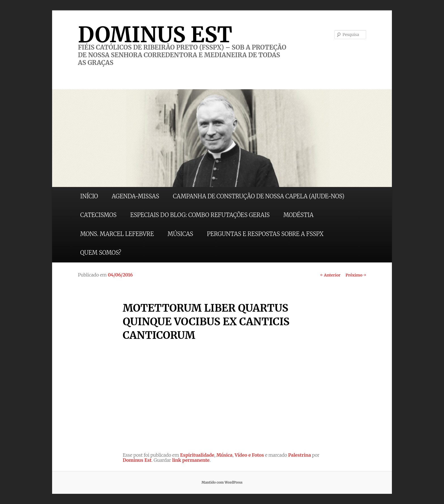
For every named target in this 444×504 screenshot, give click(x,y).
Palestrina (300, 455)
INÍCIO (89, 196)
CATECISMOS (98, 215)
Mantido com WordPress (222, 482)
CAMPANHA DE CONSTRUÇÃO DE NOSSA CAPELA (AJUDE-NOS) (259, 196)
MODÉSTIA (298, 215)
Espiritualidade (197, 455)
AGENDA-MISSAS (135, 196)
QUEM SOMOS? (101, 253)
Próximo (356, 275)
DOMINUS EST (155, 35)
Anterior (330, 275)
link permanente (191, 460)
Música (224, 455)
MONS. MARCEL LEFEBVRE (117, 234)
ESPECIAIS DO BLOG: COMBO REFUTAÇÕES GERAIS (200, 215)
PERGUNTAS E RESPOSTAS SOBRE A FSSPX (265, 234)
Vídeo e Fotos (249, 455)
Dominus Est (137, 460)
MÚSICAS (180, 234)
